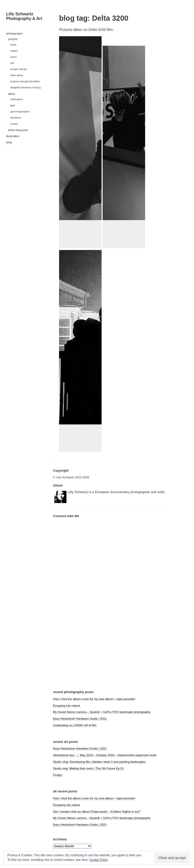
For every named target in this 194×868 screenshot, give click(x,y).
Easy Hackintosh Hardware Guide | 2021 (80, 718)
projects (13, 39)
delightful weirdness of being (25, 87)
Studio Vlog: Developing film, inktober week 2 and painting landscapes (99, 762)
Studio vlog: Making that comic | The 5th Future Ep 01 (88, 768)
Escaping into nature (67, 705)
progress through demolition (25, 81)
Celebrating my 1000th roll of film (75, 725)
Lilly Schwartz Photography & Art (24, 16)
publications (17, 99)
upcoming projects (20, 111)
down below (17, 75)
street (13, 45)
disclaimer (16, 118)
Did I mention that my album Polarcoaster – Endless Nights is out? (97, 811)
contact (14, 124)
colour (13, 57)
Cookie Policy (99, 860)
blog (9, 142)
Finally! (58, 775)
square (14, 51)
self (12, 63)
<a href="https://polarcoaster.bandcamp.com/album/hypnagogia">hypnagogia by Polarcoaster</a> (78, 610)
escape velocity (18, 69)
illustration (13, 136)
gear (13, 105)
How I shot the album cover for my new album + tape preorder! (94, 699)
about (11, 94)
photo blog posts (18, 130)
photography (14, 33)
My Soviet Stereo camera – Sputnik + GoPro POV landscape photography (102, 712)
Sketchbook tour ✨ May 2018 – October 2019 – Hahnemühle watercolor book (105, 755)
